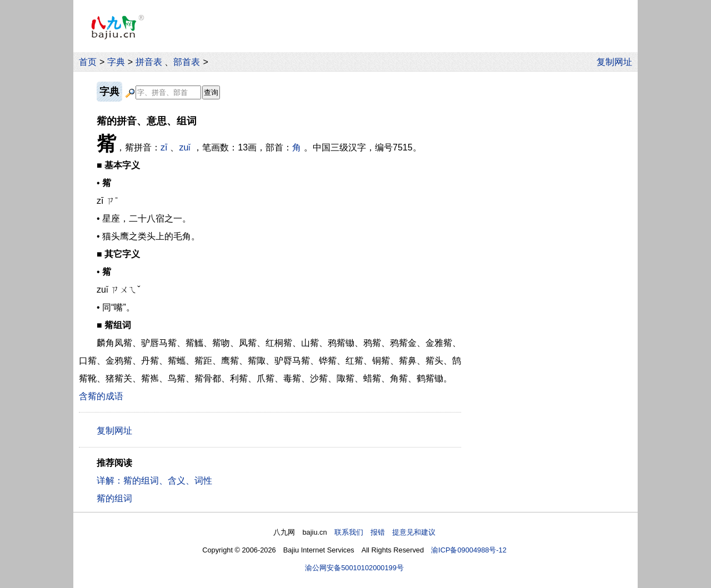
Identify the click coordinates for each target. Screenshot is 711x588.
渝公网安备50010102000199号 (354, 568)
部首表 (187, 62)
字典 (116, 62)
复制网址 (617, 62)
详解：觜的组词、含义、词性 (154, 481)
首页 (88, 62)
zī (164, 147)
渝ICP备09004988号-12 (469, 550)
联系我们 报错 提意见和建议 (385, 532)
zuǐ (185, 147)
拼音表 (149, 62)
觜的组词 (114, 498)
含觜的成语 (101, 396)
